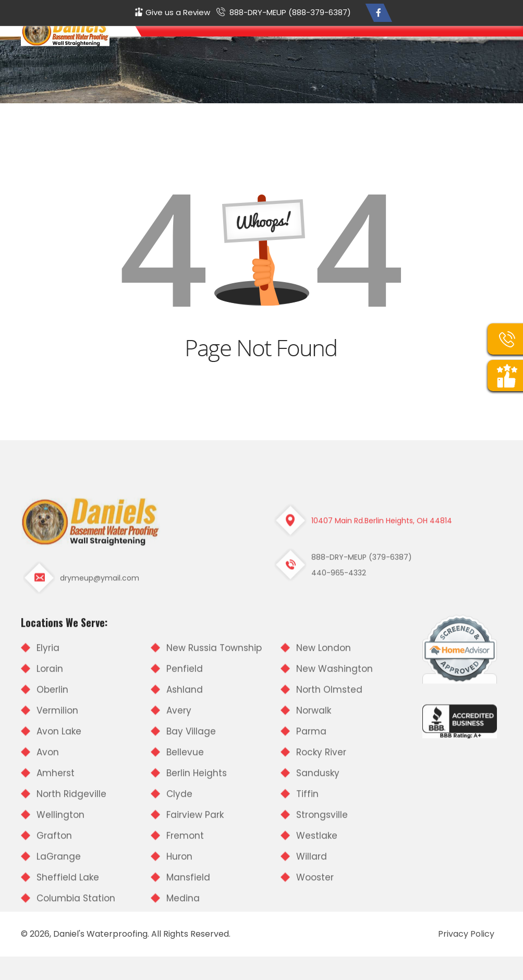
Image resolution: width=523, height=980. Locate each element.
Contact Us (482, 43)
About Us (279, 43)
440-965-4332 (339, 700)
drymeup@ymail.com (100, 705)
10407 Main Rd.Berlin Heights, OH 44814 (382, 648)
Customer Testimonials (384, 43)
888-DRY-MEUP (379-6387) (362, 684)
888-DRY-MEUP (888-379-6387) (290, 12)
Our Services (318, 43)
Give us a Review (178, 12)
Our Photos (442, 43)
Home (250, 43)
